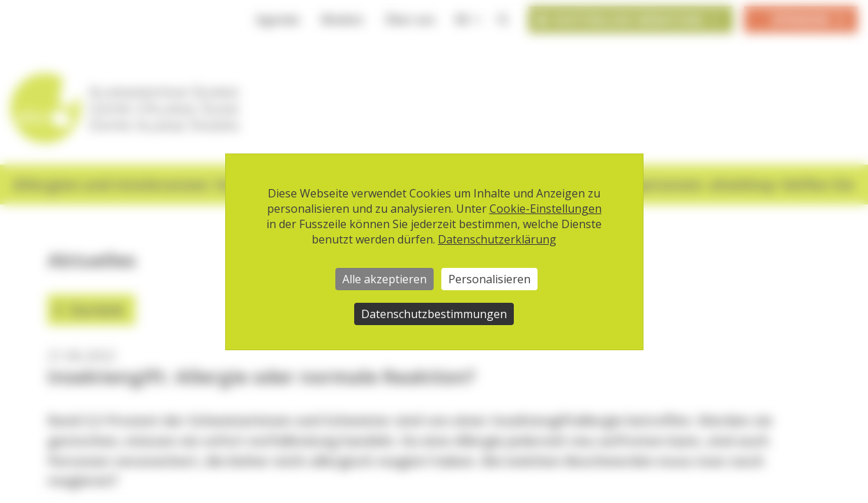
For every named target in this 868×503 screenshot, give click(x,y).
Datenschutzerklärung (497, 239)
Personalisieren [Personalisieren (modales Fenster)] (489, 279)
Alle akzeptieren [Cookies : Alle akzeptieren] (384, 279)
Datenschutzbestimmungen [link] (434, 314)
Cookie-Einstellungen (546, 209)
